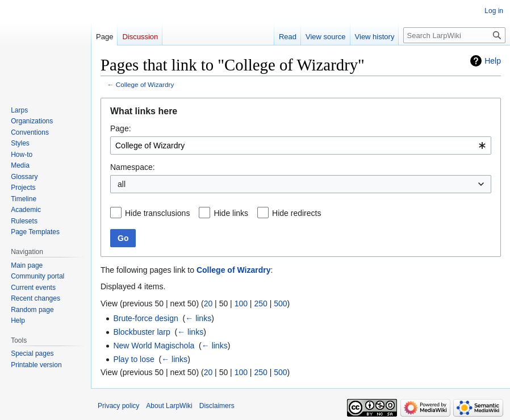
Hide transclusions (157, 213)
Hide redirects (296, 213)
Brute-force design (145, 318)
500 (280, 303)
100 (241, 303)
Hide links (231, 213)
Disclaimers (217, 406)
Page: (121, 128)
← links (198, 318)
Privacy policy (118, 406)
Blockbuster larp (141, 332)
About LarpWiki (169, 406)
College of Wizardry (145, 84)
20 (208, 303)
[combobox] (301, 145)
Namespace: (133, 167)
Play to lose (133, 359)
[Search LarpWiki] (454, 35)
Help (493, 61)
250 (260, 303)
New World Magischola (154, 346)
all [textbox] (122, 184)
